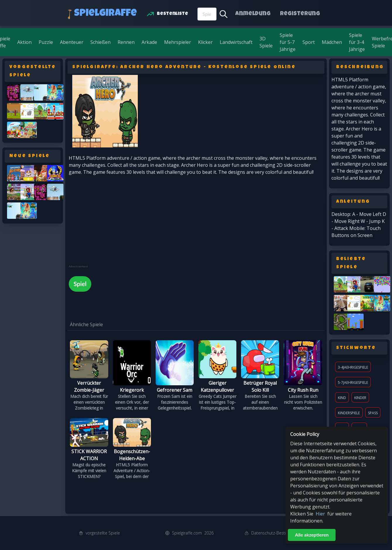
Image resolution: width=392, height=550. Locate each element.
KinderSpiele (349, 413)
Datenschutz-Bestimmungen (278, 533)
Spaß (373, 413)
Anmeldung (253, 14)
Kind (342, 398)
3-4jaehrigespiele (353, 367)
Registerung (300, 14)
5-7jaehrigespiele (353, 383)
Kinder (360, 398)
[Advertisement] (113, 224)
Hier (320, 514)
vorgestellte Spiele (103, 533)
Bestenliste (172, 14)
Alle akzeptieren (312, 535)
